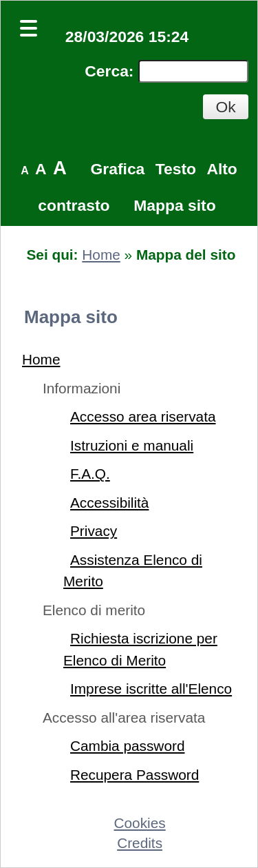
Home (101, 255)
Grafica (118, 169)
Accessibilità (109, 503)
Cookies (140, 823)
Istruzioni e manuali (132, 445)
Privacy (94, 531)
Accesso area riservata (143, 416)
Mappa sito (174, 205)
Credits (140, 843)
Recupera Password (135, 775)
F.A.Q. (90, 474)
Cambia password (127, 746)
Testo (176, 169)
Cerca (107, 71)
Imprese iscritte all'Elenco (151, 689)
